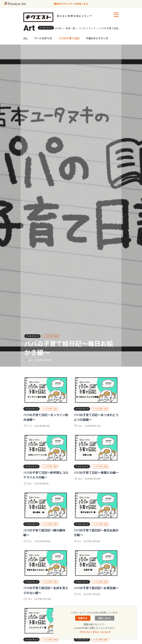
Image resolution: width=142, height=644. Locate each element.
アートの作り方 (43, 38)
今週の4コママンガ (97, 38)
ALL (26, 38)
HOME (59, 28)
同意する (83, 618)
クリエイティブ (87, 28)
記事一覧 (70, 28)
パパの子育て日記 (69, 38)
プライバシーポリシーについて (95, 632)
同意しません (105, 618)
